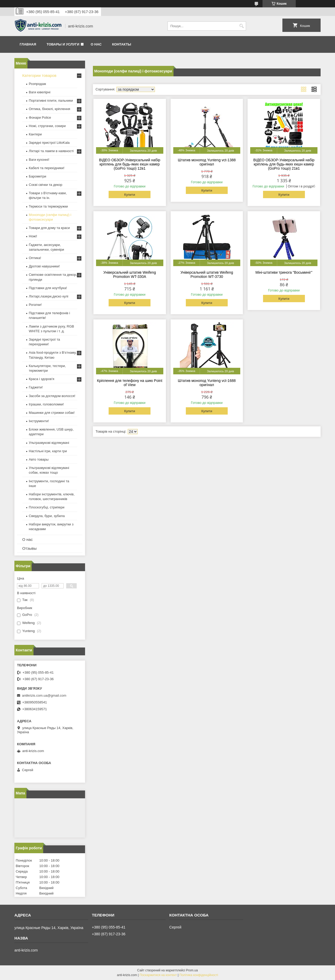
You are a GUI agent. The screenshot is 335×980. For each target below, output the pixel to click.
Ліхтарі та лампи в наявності (51, 151)
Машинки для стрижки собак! (52, 413)
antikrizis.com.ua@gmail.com (44, 695)
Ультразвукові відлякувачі (49, 443)
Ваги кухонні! (39, 160)
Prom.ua (192, 970)
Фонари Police (40, 118)
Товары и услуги (63, 44)
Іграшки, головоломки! (46, 404)
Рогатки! (35, 305)
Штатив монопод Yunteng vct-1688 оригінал (207, 383)
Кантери (35, 134)
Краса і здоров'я (41, 379)
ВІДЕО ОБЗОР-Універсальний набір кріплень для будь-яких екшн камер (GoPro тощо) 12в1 (130, 164)
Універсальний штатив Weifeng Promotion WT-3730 (207, 274)
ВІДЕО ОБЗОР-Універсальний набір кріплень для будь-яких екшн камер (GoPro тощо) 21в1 (284, 164)
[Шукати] (241, 26)
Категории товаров (39, 75)
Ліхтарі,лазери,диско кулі (49, 296)
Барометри (37, 176)
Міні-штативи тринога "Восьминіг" (284, 272)
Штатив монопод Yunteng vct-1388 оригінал (207, 162)
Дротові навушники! (44, 266)
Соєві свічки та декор (46, 185)
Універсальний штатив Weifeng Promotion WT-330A (130, 274)
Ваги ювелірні (40, 92)
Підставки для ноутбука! (48, 288)
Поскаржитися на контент (158, 975)
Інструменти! (39, 421)
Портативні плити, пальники (51, 101)
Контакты (122, 44)
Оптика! (35, 258)
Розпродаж (37, 84)
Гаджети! (36, 387)
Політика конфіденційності (199, 975)
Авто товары (39, 459)
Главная (28, 44)
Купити (130, 195)
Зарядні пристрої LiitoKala (49, 143)
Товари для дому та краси (49, 228)
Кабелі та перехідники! (47, 168)
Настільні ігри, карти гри (48, 451)
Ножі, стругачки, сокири (47, 126)
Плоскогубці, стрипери (47, 507)
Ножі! (33, 236)
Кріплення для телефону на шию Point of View (130, 383)
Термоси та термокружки (48, 206)
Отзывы (29, 548)
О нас (96, 44)
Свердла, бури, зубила (47, 516)
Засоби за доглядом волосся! (52, 396)
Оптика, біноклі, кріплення (49, 109)
